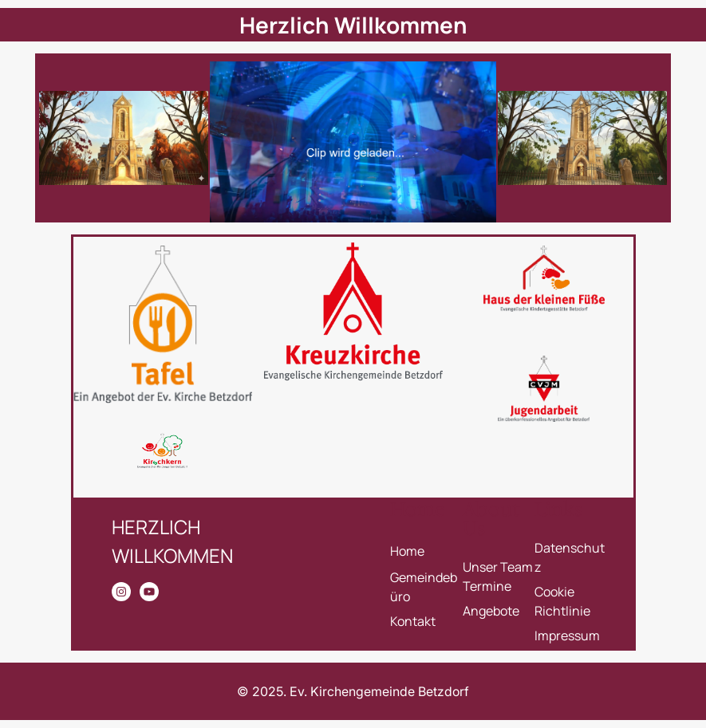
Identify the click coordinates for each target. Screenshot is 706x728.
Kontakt (413, 621)
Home (407, 551)
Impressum (567, 636)
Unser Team (498, 567)
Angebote (491, 611)
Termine (487, 586)
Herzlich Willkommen (353, 25)
